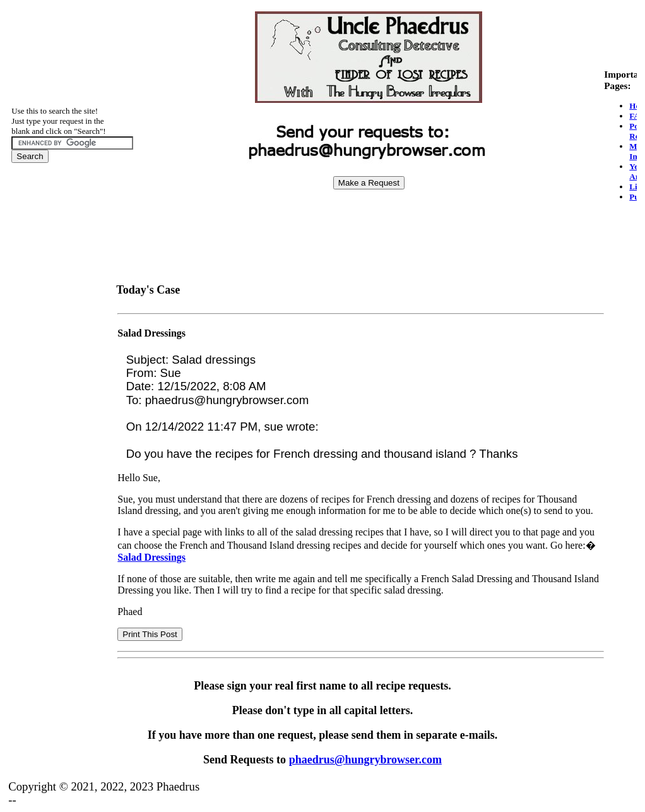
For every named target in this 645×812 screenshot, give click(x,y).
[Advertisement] (369, 228)
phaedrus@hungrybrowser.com (365, 760)
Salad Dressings (151, 333)
